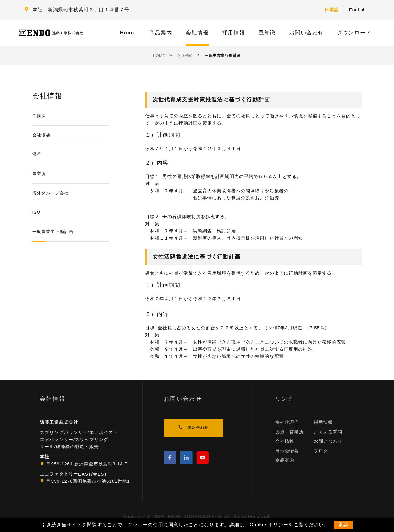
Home (128, 33)
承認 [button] (343, 525)
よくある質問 (336, 432)
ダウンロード (354, 33)
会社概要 (42, 135)
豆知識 (267, 33)
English (357, 10)
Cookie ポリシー (269, 525)
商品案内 (161, 33)
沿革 (37, 154)
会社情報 (197, 33)
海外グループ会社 (51, 193)
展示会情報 (295, 451)
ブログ (328, 451)
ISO (37, 212)
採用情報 (234, 33)
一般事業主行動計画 (53, 232)
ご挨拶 (39, 116)
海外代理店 (295, 422)
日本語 (332, 10)
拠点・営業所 (297, 432)
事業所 (39, 174)
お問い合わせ (306, 33)
